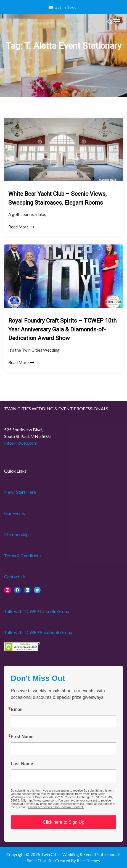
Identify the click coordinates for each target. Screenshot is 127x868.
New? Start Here (20, 492)
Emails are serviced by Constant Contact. (56, 807)
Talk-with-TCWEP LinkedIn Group (37, 611)
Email (17, 710)
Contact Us (15, 577)
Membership (16, 534)
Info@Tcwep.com (21, 443)
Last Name (22, 764)
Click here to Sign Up (64, 822)
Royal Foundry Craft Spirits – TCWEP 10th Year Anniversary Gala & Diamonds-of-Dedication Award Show (62, 329)
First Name (22, 737)
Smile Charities (41, 861)
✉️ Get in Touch (64, 7)
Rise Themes (88, 861)
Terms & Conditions (23, 556)
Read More (21, 227)
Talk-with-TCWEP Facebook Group (38, 632)
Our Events (15, 513)
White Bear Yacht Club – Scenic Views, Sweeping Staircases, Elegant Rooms (57, 198)
